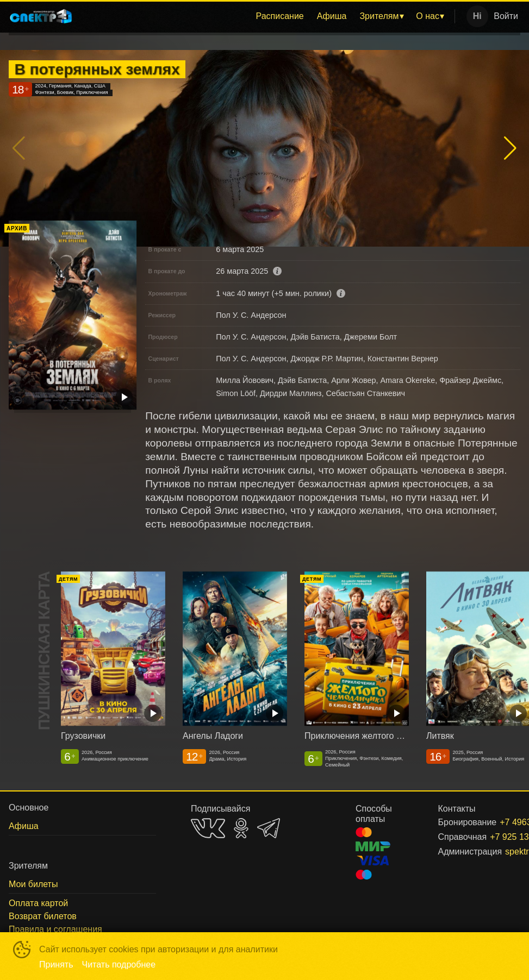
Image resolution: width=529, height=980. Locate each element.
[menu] (266, 16)
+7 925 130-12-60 (492, 837)
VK (208, 828)
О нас (428, 16)
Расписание (280, 16)
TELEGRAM (269, 828)
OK (241, 828)
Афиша (332, 16)
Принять (56, 965)
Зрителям (379, 16)
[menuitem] (280, 16)
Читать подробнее (119, 965)
